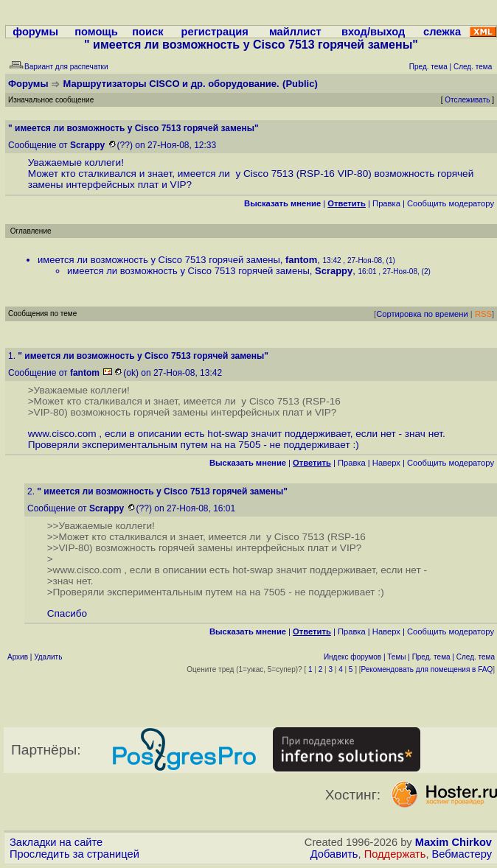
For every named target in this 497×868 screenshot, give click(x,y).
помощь (96, 32)
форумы (35, 32)
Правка (386, 203)
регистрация (215, 32)
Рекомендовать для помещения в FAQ (427, 669)
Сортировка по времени (422, 314)
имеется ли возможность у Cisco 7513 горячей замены (159, 260)
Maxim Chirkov (453, 842)
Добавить (334, 854)
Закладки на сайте (56, 842)
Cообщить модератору (451, 203)
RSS (483, 314)
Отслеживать (467, 100)
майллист (295, 32)
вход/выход (373, 32)
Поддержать (395, 854)
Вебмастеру (462, 854)
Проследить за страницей (74, 854)
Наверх (386, 463)
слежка (442, 32)
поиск (147, 32)
